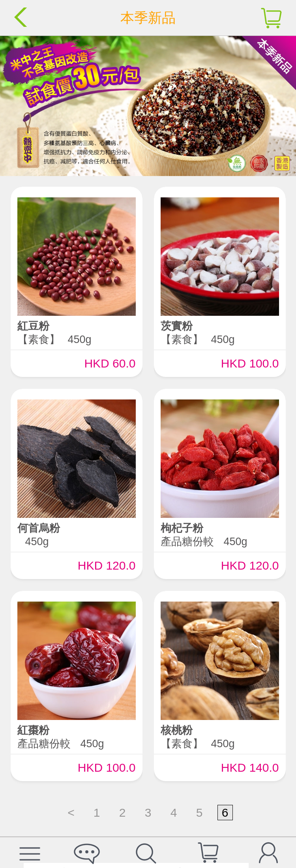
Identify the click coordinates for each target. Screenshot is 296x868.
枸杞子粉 (182, 528)
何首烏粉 (39, 528)
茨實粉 (177, 326)
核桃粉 (177, 730)
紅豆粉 (33, 326)
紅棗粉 (33, 730)
